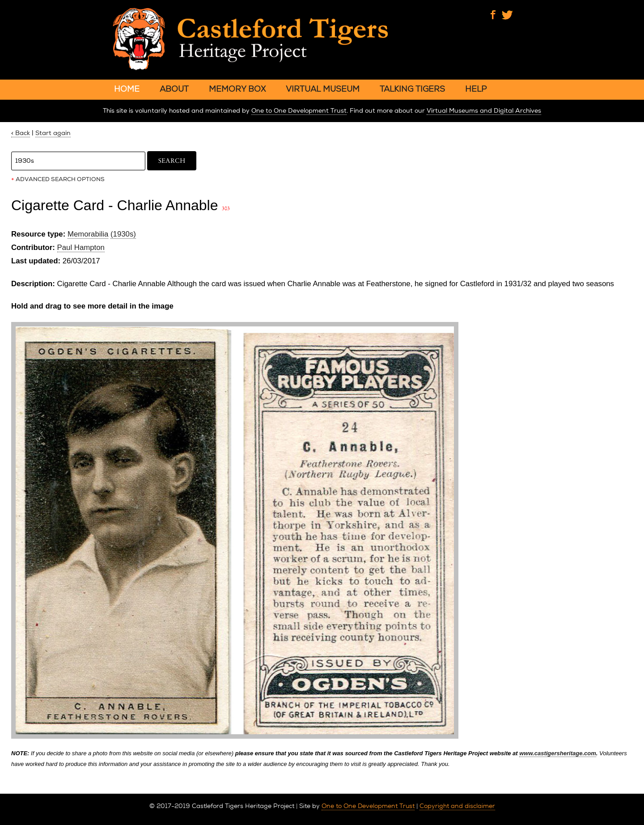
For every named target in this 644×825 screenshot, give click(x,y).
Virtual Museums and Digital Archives (484, 111)
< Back (21, 133)
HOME (127, 89)
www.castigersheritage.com (557, 753)
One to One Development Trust (299, 111)
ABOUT (174, 89)
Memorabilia (88, 234)
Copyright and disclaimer (457, 806)
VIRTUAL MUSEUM (323, 89)
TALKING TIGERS (412, 89)
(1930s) (123, 234)
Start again (53, 133)
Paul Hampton (81, 247)
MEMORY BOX (237, 89)
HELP (476, 89)
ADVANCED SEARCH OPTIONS (58, 179)
